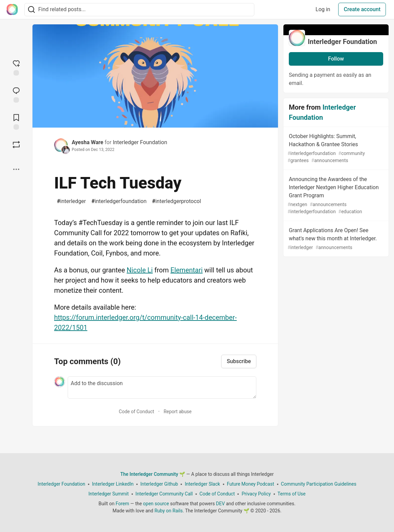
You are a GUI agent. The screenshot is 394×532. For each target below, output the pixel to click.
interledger (71, 201)
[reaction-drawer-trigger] (16, 67)
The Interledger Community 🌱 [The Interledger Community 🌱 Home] (153, 474)
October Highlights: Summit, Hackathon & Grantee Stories (335, 149)
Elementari (187, 270)
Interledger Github (159, 484)
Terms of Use (292, 494)
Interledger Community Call (164, 494)
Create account (362, 9)
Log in (323, 9)
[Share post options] (16, 169)
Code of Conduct (136, 412)
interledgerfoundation (119, 201)
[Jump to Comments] (16, 94)
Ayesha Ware (87, 142)
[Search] (31, 10)
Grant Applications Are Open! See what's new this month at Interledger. (335, 239)
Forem (122, 504)
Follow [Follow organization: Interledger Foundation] (336, 59)
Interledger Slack (202, 484)
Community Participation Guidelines (319, 484)
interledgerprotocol (176, 201)
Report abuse (178, 412)
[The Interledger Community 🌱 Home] (12, 9)
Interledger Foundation (140, 142)
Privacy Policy (256, 494)
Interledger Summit (109, 494)
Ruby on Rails (169, 511)
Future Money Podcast (251, 484)
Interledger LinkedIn (113, 484)
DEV (221, 504)
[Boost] (16, 145)
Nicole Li (140, 270)
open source (156, 504)
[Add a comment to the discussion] (162, 387)
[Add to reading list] (16, 121)
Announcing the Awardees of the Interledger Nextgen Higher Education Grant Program (335, 196)
